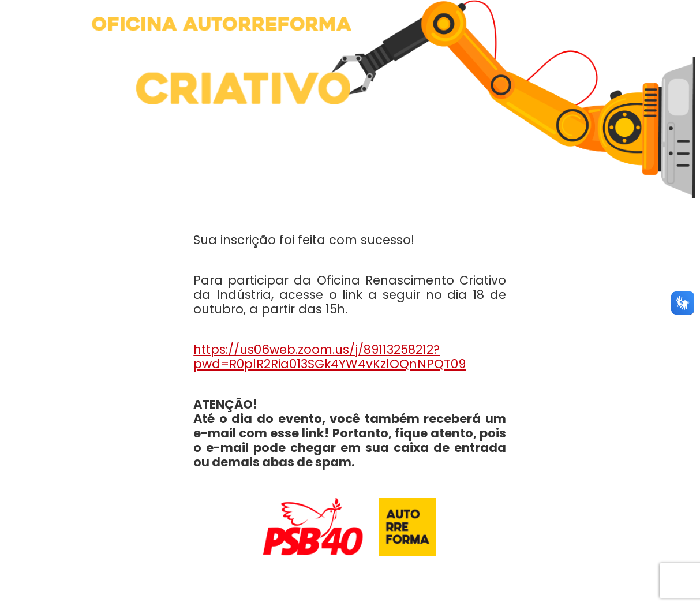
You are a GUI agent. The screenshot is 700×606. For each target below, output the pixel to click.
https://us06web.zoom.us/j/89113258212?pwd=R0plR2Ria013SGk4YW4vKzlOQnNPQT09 (330, 357)
